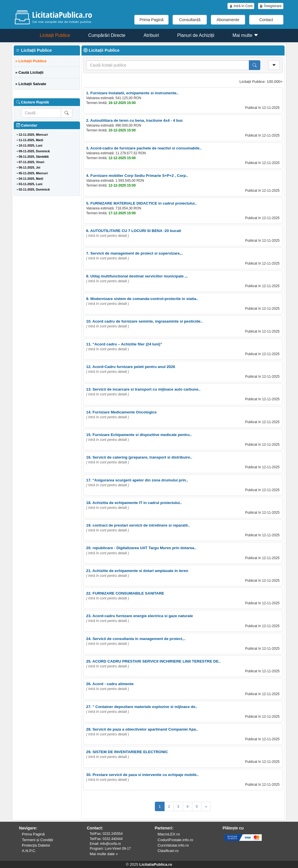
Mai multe (245, 35)
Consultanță (190, 20)
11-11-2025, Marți (31, 140)
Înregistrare (271, 6)
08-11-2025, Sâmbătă (34, 157)
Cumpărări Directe (107, 35)
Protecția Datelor (36, 845)
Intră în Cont (241, 6)
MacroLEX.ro (169, 834)
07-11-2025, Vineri (31, 162)
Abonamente (228, 20)
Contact (266, 20)
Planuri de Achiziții (196, 35)
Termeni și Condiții (38, 840)
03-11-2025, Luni (30, 184)
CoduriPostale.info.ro (175, 840)
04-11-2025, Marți (31, 179)
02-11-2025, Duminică (34, 189)
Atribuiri (151, 35)
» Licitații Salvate (31, 84)
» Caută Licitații (30, 72)
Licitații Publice (55, 35)
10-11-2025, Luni (30, 145)
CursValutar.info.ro (173, 845)
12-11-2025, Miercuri (33, 135)
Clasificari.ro (168, 851)
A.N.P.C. (29, 851)
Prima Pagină (151, 20)
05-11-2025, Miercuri (33, 173)
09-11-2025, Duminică (34, 151)
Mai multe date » (104, 854)
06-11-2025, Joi (29, 167)
